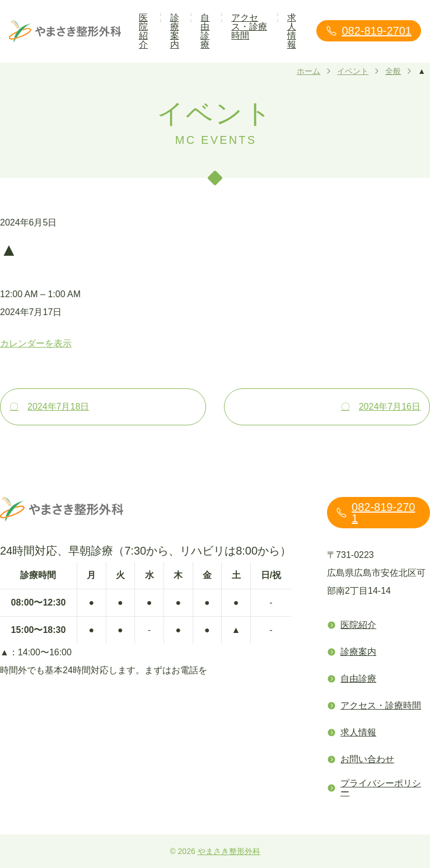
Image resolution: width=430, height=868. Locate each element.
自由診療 (205, 31)
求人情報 (292, 31)
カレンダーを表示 (36, 343)
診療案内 (175, 31)
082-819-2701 (369, 31)
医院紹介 (143, 31)
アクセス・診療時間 (249, 27)
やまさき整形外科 (229, 851)
